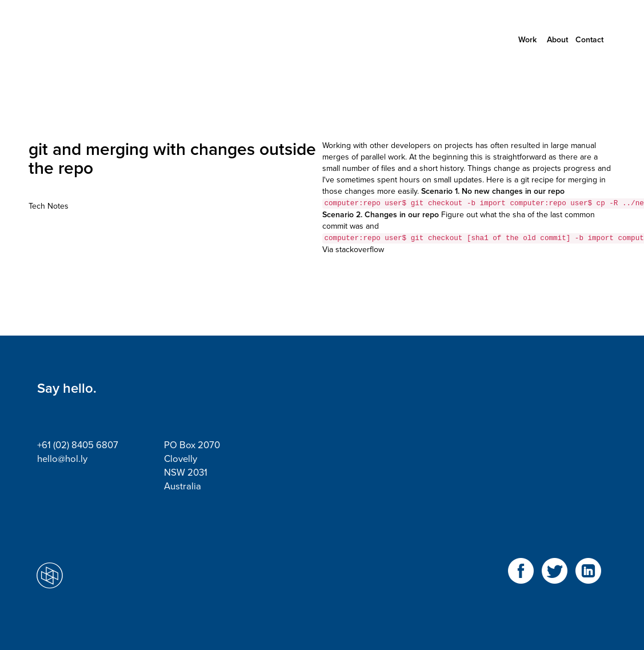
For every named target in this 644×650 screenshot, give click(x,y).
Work (527, 40)
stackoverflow (360, 250)
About (557, 40)
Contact (589, 40)
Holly (89, 40)
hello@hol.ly (62, 459)
